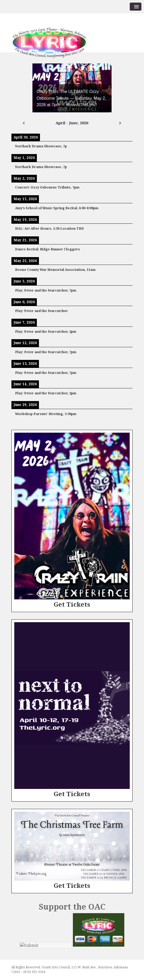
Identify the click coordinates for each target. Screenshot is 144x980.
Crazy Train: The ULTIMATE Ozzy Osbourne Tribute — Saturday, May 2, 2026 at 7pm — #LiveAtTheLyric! (71, 98)
